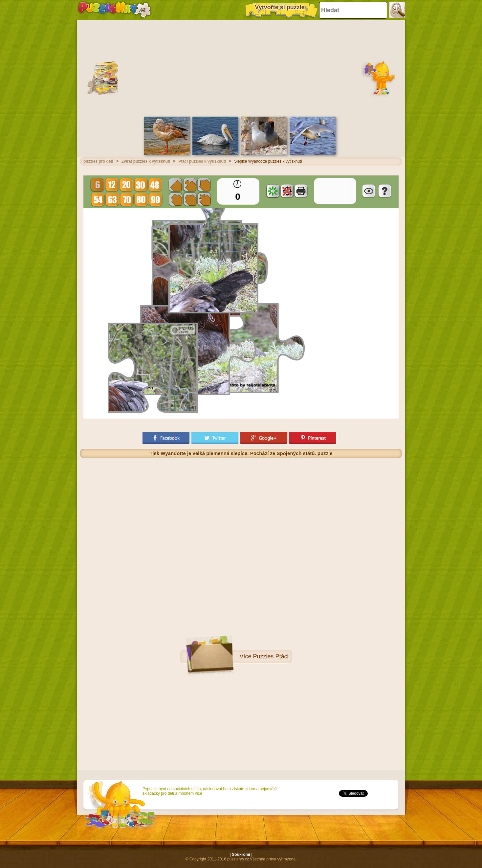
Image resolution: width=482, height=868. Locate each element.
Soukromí (241, 855)
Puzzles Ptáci (271, 656)
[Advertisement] (241, 67)
